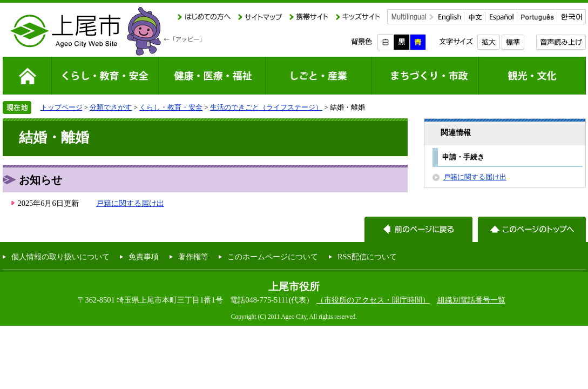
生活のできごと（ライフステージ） (266, 107)
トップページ (62, 107)
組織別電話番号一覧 (471, 300)
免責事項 (144, 257)
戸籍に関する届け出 (130, 203)
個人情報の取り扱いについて (60, 257)
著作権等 (193, 257)
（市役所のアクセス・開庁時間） (373, 300)
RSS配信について (367, 257)
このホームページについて (273, 257)
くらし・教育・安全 (171, 107)
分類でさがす (111, 107)
